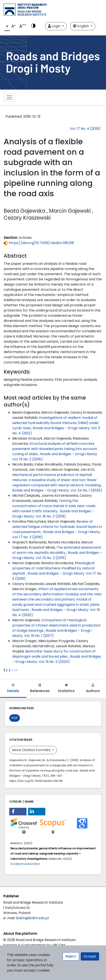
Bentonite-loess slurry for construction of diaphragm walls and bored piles (54, 654)
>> (16, 670)
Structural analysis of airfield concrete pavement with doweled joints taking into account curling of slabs (55, 449)
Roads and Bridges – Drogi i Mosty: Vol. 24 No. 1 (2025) (57, 490)
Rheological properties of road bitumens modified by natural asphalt (53, 568)
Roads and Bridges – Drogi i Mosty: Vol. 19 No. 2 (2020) (57, 659)
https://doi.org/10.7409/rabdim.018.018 (39, 243)
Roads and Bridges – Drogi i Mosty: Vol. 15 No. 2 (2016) (57, 555)
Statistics (66, 688)
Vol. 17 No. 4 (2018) (85, 129)
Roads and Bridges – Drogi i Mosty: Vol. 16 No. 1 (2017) (52, 633)
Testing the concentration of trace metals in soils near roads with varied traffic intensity (54, 506)
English (81, 26)
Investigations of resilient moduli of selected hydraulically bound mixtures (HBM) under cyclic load (56, 423)
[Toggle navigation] (9, 97)
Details (13, 688)
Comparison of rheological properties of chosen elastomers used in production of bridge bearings (56, 625)
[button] (18, 812)
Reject (71, 956)
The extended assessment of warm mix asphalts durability (57, 550)
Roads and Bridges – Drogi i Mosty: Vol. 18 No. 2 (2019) (53, 514)
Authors (93, 688)
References (40, 688)
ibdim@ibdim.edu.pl (32, 918)
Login (55, 26)
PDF (15, 718)
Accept (90, 956)
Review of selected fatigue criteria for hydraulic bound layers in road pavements (57, 527)
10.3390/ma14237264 (25, 864)
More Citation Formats (32, 750)
